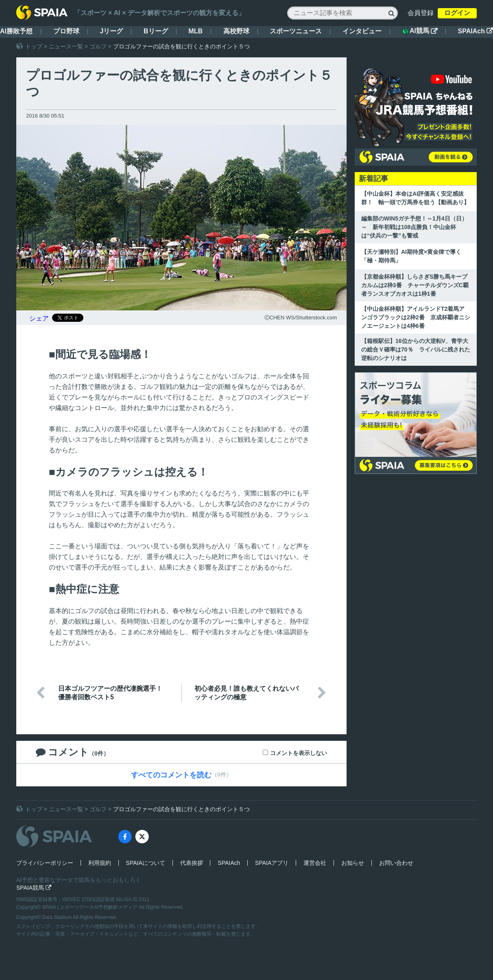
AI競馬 (420, 31)
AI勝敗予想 (16, 31)
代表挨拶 (192, 863)
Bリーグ (156, 31)
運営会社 (315, 863)
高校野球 (236, 31)
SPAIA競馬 (34, 888)
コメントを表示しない (299, 753)
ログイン (457, 13)
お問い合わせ (396, 863)
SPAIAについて (146, 863)
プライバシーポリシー (45, 863)
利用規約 (100, 863)
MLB (195, 31)
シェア (39, 318)
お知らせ (353, 863)
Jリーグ (111, 31)
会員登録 (421, 13)
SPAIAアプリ (272, 863)
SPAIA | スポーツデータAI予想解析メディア (91, 907)
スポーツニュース (296, 31)
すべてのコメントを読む (171, 775)
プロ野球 (66, 31)
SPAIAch (476, 31)
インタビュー (362, 31)
